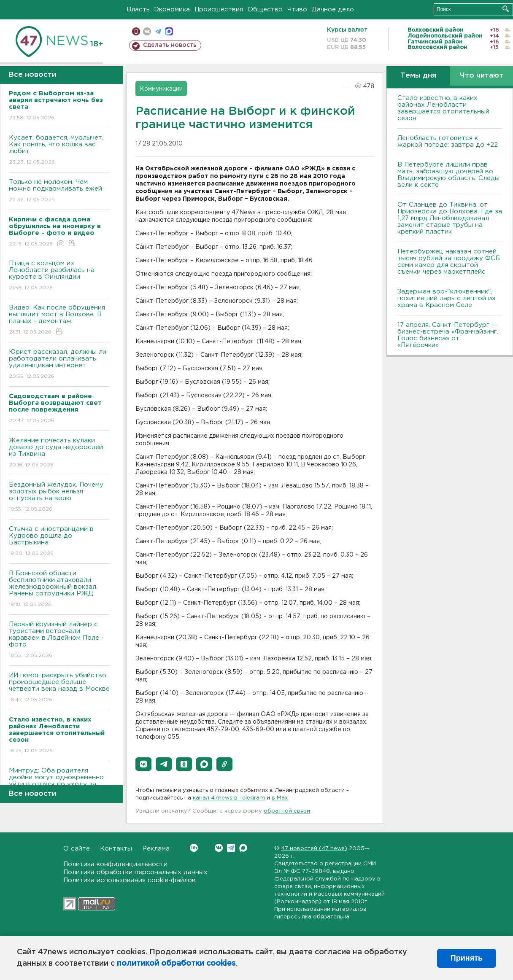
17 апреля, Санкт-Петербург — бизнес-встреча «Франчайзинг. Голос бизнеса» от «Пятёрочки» (448, 335)
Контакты (116, 849)
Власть (138, 9)
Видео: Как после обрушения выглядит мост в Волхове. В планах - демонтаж (59, 320)
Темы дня (418, 76)
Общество (265, 9)
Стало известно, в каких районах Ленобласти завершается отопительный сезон (443, 108)
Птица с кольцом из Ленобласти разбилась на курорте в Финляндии (59, 276)
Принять (467, 958)
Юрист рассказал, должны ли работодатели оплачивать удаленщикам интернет (59, 365)
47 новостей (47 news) (314, 849)
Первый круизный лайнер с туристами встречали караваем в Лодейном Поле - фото (59, 640)
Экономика (172, 9)
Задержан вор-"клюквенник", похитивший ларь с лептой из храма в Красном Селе (446, 298)
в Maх (280, 798)
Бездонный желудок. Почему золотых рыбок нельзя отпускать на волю (59, 497)
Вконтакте (194, 848)
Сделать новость (170, 45)
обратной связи (287, 811)
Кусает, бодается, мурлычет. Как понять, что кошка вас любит (59, 150)
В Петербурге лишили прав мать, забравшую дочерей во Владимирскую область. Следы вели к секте (448, 175)
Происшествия (219, 9)
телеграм (158, 31)
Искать (506, 9)
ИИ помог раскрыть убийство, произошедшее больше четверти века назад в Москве (59, 688)
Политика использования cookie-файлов (130, 880)
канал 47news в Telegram (229, 798)
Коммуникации (161, 89)
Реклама (156, 849)
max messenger (169, 31)
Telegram (231, 848)
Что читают (482, 76)
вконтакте (147, 31)
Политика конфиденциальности (115, 864)
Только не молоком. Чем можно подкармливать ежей (59, 191)
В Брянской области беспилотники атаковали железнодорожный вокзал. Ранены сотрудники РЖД (59, 589)
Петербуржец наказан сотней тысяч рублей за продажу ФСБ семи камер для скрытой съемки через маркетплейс (449, 262)
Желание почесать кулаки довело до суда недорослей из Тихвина (59, 453)
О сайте (77, 849)
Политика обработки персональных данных (135, 872)
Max (243, 848)
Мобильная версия (136, 31)
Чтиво (297, 9)
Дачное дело (333, 9)
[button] (143, 764)
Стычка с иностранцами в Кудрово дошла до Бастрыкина (59, 542)
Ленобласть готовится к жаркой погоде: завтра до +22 (448, 141)
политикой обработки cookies (176, 964)
